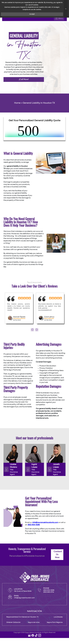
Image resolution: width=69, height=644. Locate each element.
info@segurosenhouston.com (24, 616)
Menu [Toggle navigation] (59, 36)
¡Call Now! (24, 97)
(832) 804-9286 (34, 542)
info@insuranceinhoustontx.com (45, 540)
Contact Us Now (58, 572)
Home (17, 121)
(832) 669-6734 (49, 610)
